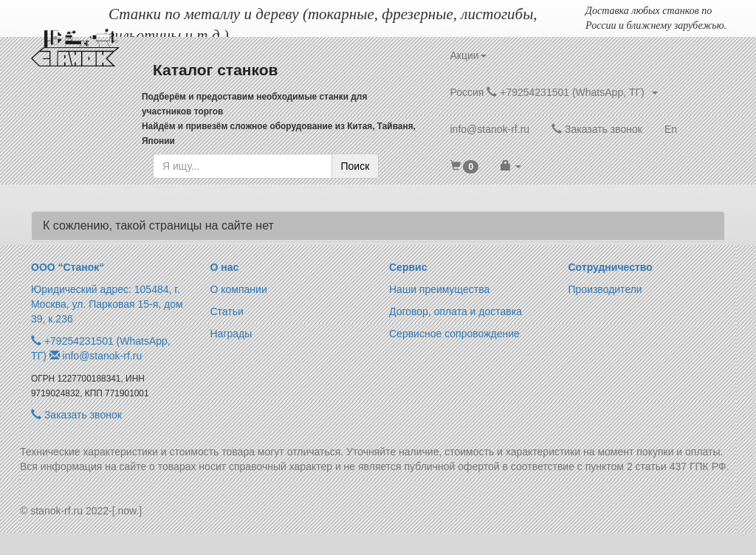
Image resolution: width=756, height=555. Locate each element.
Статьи (227, 311)
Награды (231, 334)
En (671, 129)
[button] (465, 166)
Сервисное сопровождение (454, 334)
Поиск (355, 166)
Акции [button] (468, 55)
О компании (239, 289)
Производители (605, 289)
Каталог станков (216, 70)
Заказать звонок (597, 129)
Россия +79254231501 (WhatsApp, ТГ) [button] (554, 92)
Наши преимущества (439, 289)
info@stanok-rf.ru (490, 129)
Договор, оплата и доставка (456, 311)
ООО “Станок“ (68, 267)
